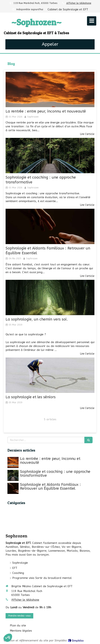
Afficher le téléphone (79, 3)
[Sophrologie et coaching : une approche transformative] (50, 156)
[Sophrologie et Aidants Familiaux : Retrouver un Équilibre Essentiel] (50, 226)
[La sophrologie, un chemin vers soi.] (50, 297)
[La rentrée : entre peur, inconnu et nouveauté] (50, 89)
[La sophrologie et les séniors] (50, 375)
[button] (8, 638)
